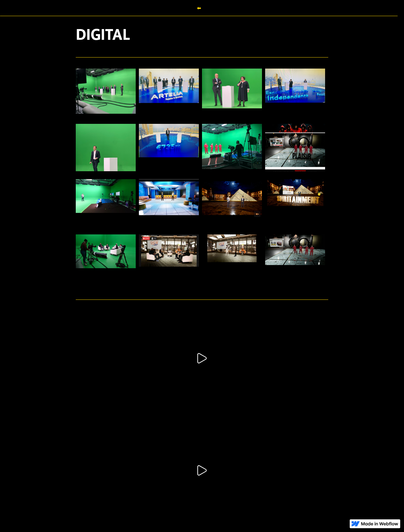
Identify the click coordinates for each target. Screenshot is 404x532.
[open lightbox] (106, 92)
